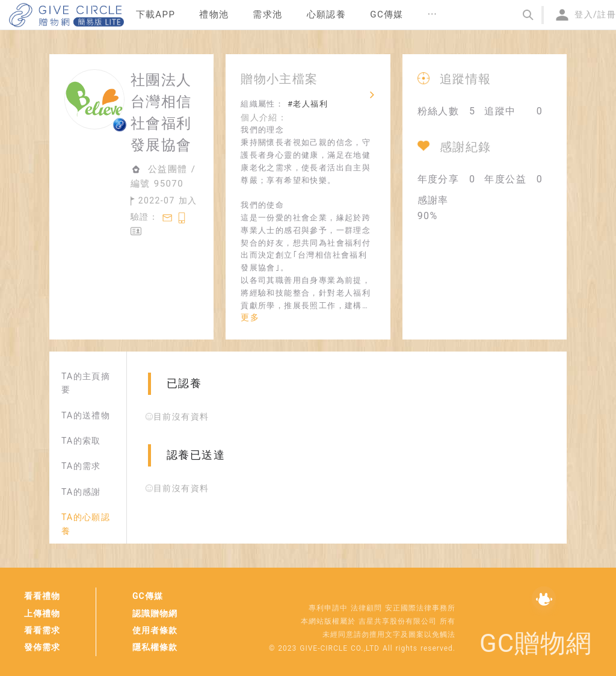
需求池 (267, 14)
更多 (250, 317)
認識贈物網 (155, 613)
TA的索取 (81, 441)
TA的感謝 (81, 492)
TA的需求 (81, 466)
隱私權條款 (155, 647)
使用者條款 (155, 630)
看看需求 (42, 630)
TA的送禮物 (86, 415)
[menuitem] (156, 15)
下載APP (156, 14)
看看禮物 (42, 596)
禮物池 (214, 14)
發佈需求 (42, 647)
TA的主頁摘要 (86, 383)
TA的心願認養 (86, 524)
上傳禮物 (42, 613)
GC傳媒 (148, 596)
